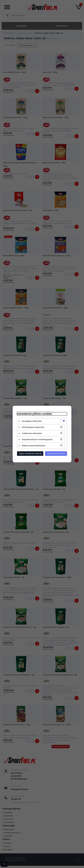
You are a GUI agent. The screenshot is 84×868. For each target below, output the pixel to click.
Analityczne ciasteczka (32, 433)
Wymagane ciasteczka (32, 421)
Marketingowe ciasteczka (33, 427)
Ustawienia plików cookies (34, 414)
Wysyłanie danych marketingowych (37, 439)
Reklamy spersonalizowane (33, 446)
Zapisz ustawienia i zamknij (30, 454)
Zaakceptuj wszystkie (56, 454)
